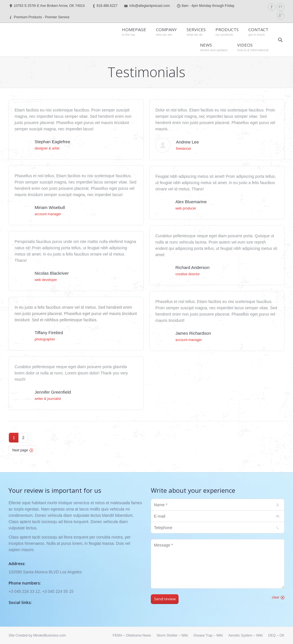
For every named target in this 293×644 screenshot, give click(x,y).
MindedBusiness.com (50, 635)
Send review (165, 599)
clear (276, 597)
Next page (20, 450)
